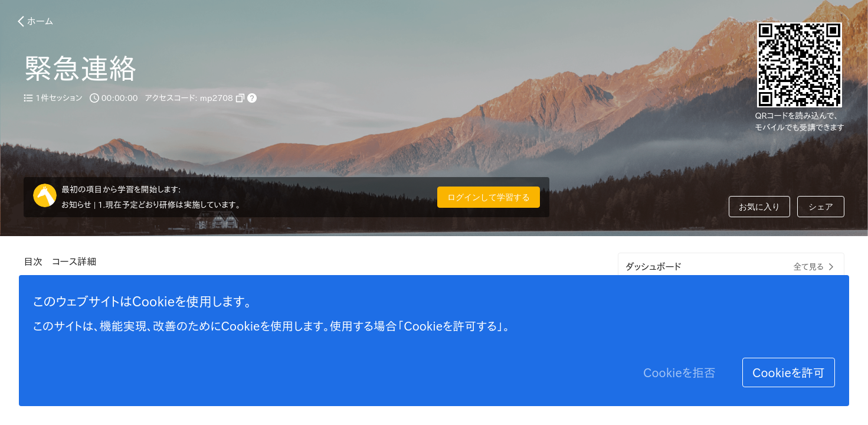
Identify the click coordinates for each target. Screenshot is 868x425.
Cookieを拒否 (679, 372)
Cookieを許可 (789, 372)
